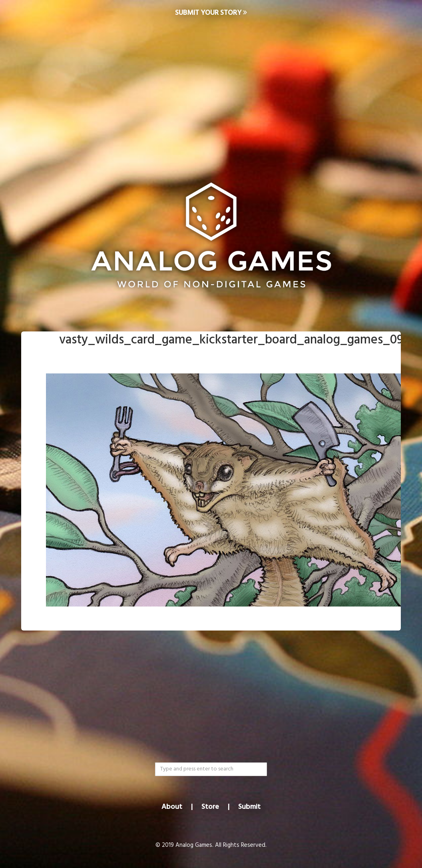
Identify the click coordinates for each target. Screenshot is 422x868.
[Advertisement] (211, 90)
